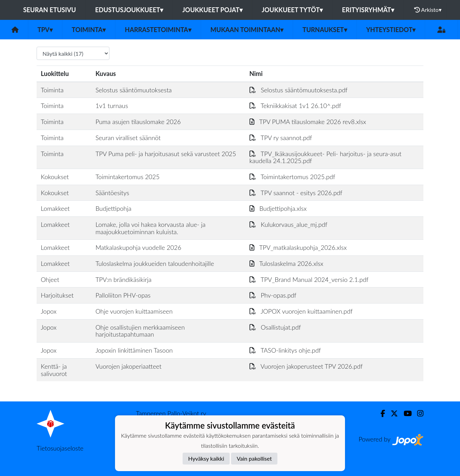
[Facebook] (380, 413)
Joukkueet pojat (212, 10)
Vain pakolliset (254, 458)
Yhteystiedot (391, 30)
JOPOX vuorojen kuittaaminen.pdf (301, 311)
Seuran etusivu (49, 10)
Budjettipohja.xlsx (278, 208)
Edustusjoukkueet (129, 10)
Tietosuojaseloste (60, 448)
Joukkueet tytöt (292, 10)
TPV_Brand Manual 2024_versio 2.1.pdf (309, 279)
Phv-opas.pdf (273, 295)
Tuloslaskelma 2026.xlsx (286, 263)
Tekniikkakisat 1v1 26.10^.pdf (295, 106)
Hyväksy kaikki (206, 458)
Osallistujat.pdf (275, 327)
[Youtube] (405, 413)
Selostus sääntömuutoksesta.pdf (299, 90)
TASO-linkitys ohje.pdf (285, 350)
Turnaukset (325, 30)
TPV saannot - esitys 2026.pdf (296, 193)
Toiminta (89, 30)
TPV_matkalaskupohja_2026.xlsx (298, 247)
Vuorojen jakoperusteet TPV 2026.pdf (306, 366)
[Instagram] (417, 413)
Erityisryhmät (368, 10)
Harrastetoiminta (158, 30)
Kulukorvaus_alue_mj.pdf (289, 224)
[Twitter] (392, 413)
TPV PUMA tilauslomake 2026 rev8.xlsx (308, 122)
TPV (45, 30)
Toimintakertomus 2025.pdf (292, 177)
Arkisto (428, 10)
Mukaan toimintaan (247, 30)
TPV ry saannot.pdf (281, 138)
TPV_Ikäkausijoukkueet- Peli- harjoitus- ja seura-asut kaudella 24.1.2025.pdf (325, 157)
